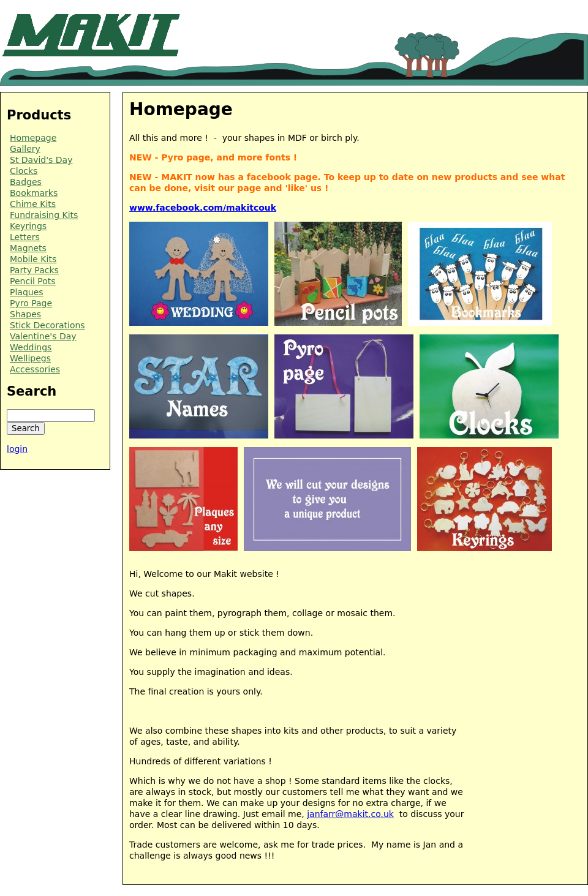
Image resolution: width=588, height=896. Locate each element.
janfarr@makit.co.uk (350, 814)
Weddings (31, 347)
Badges (26, 182)
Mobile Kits (33, 259)
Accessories (35, 369)
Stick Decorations (47, 325)
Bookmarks (34, 193)
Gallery (25, 149)
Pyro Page (31, 303)
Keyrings (28, 226)
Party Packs (34, 270)
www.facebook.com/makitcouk (203, 208)
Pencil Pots (33, 281)
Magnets (28, 248)
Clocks (24, 171)
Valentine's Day (43, 336)
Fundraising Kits (44, 215)
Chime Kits (33, 204)
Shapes (25, 314)
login (17, 449)
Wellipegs (30, 358)
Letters (25, 237)
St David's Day (41, 160)
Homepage (33, 138)
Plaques (27, 292)
